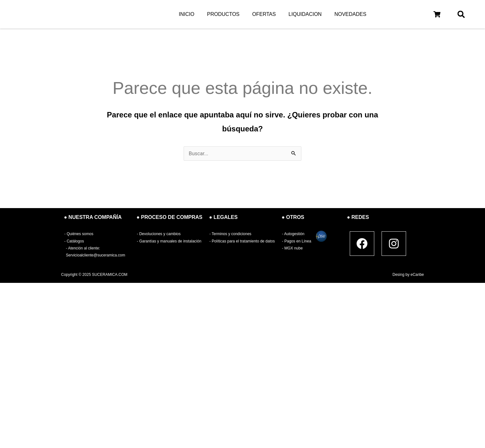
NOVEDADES (350, 14)
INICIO (187, 14)
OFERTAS (264, 14)
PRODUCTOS (223, 14)
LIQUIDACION (305, 14)
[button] (437, 14)
